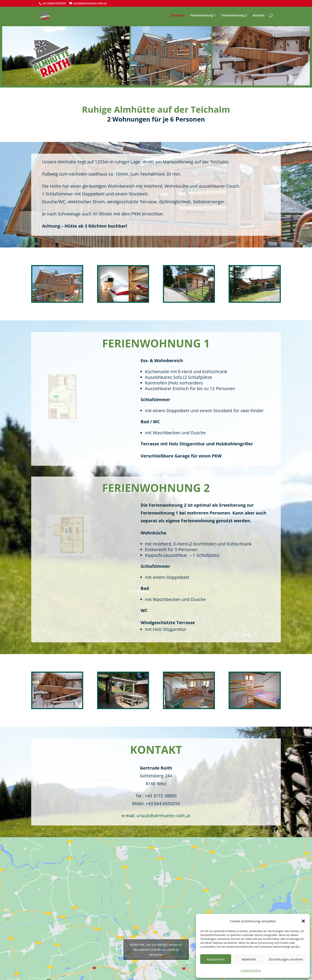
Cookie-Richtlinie (251, 971)
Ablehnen (249, 959)
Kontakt (258, 16)
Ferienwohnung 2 (234, 16)
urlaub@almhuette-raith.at (163, 816)
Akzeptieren (216, 959)
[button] (303, 921)
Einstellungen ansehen (286, 959)
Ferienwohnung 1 (203, 16)
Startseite (177, 16)
